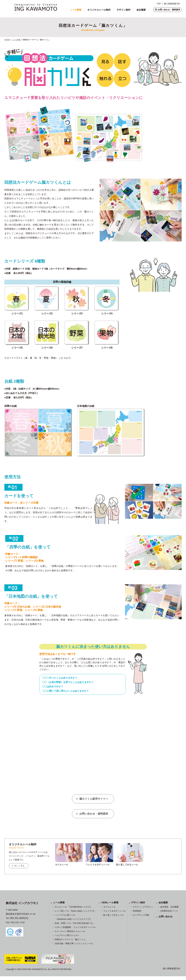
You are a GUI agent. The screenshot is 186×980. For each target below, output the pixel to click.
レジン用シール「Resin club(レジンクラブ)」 (75, 915)
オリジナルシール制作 (99, 10)
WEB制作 (137, 915)
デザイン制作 (124, 10)
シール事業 (76, 10)
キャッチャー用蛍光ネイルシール (70, 935)
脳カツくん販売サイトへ (94, 798)
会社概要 (141, 10)
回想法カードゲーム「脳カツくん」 (71, 943)
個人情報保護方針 (172, 4)
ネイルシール (109, 911)
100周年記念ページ (169, 915)
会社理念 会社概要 (169, 911)
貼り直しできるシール (113, 919)
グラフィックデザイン (143, 911)
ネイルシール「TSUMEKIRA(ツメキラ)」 (74, 911)
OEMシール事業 (110, 906)
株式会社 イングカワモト (24, 907)
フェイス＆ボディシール (115, 915)
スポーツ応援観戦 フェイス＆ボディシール (75, 931)
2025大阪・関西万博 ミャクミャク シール (74, 947)
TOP (159, 4)
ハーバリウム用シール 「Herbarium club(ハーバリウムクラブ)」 (74, 921)
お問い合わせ (166, 920)
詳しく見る (21, 869)
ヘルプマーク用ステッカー (67, 939)
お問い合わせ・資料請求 (169, 10)
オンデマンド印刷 (141, 919)
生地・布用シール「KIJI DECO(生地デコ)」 (75, 927)
